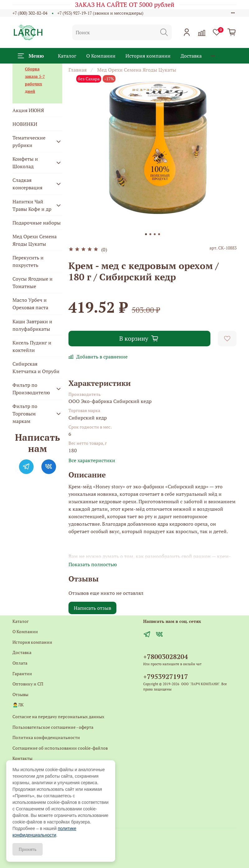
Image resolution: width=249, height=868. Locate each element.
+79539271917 (166, 676)
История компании (148, 56)
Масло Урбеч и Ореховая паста (30, 304)
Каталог (67, 56)
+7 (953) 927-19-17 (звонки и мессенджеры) (100, 13)
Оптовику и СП (28, 684)
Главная (78, 70)
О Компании (101, 56)
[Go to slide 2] (150, 234)
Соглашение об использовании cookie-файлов (60, 748)
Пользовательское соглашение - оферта (53, 727)
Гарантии (22, 674)
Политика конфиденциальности (46, 737)
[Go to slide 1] (146, 234)
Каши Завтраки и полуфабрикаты (32, 325)
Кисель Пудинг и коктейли (32, 346)
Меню (31, 56)
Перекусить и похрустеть (28, 261)
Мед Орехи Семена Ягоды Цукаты (137, 70)
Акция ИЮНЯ (28, 110)
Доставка (191, 56)
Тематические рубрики (29, 141)
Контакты (22, 758)
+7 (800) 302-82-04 (30, 13)
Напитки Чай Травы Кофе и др (32, 205)
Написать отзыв (92, 608)
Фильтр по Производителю (31, 389)
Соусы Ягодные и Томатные (33, 282)
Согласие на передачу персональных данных (58, 716)
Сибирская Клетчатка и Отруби (36, 368)
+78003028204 (166, 657)
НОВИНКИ (25, 124)
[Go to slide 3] (155, 234)
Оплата (20, 663)
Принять (28, 849)
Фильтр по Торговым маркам (25, 414)
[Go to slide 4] (159, 234)
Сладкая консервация (27, 184)
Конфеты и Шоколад (25, 163)
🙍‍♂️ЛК (18, 705)
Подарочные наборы (37, 223)
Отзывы (20, 694)
